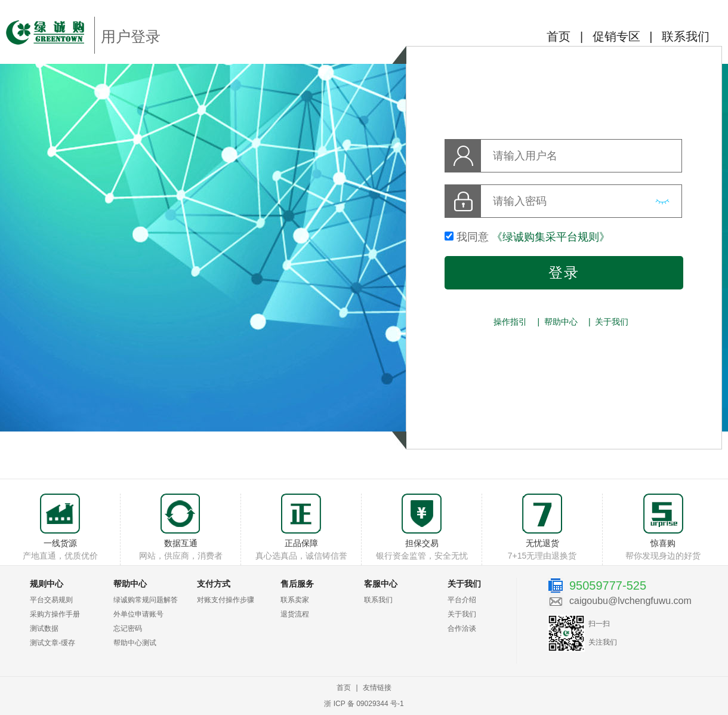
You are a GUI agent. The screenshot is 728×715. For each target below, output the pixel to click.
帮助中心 (561, 322)
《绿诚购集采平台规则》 (551, 237)
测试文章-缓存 (53, 643)
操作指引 (510, 322)
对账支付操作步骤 (226, 600)
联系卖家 (295, 600)
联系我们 (686, 36)
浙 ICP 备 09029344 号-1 (364, 704)
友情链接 (377, 688)
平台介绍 (462, 600)
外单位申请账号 (138, 614)
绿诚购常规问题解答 (146, 600)
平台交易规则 (51, 600)
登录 (564, 272)
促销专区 (616, 36)
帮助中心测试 (135, 643)
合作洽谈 (462, 628)
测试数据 (44, 628)
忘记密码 (128, 628)
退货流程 (295, 614)
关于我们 (612, 322)
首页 (559, 36)
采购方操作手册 (55, 614)
